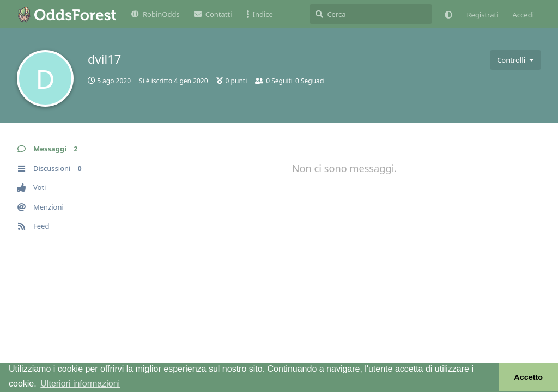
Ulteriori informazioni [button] (80, 384)
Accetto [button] (528, 377)
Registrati (482, 15)
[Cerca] (371, 14)
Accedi (523, 15)
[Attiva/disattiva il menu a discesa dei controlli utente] (515, 60)
